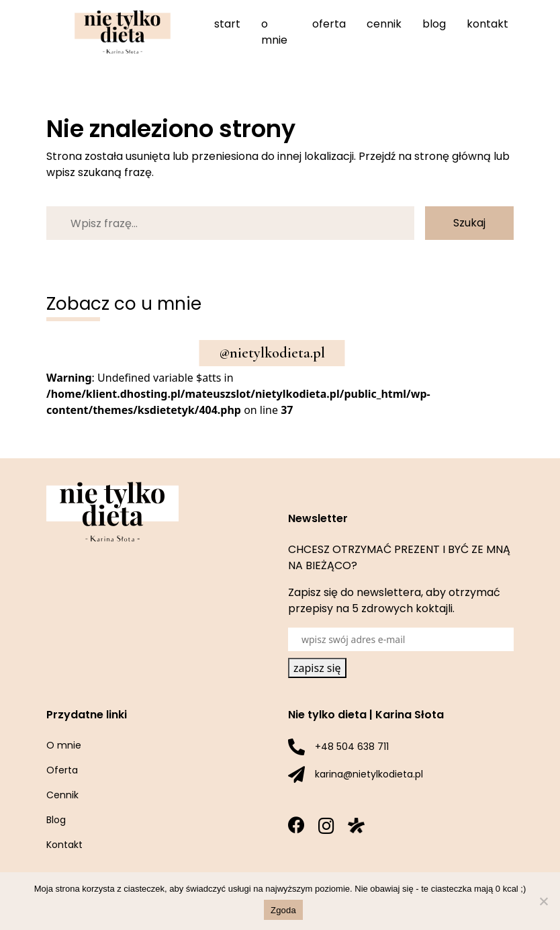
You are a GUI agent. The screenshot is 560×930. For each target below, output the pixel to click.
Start (227, 24)
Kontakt (487, 24)
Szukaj (469, 223)
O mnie (274, 32)
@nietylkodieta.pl (272, 353)
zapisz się (317, 668)
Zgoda (283, 910)
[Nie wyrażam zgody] (543, 901)
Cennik (384, 24)
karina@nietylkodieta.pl (369, 774)
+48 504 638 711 (352, 747)
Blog (434, 24)
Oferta (329, 24)
